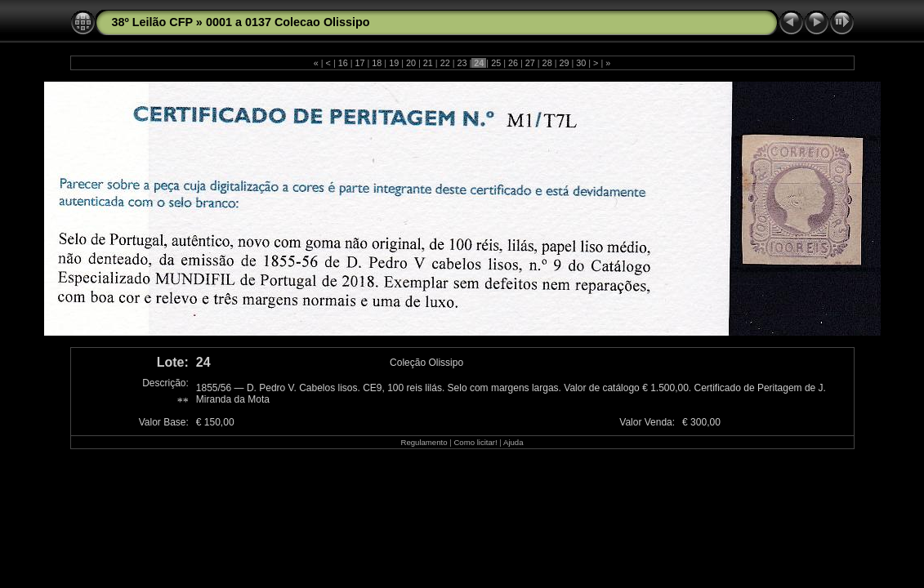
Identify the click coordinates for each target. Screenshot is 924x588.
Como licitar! (475, 442)
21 (428, 63)
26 (513, 63)
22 (445, 63)
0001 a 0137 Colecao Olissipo (288, 22)
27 (530, 63)
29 (564, 63)
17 (360, 63)
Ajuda (513, 442)
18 (377, 63)
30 (581, 63)
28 (547, 63)
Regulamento (424, 442)
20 (411, 63)
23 (462, 63)
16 (343, 63)
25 (496, 63)
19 (394, 63)
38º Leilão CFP (152, 22)
